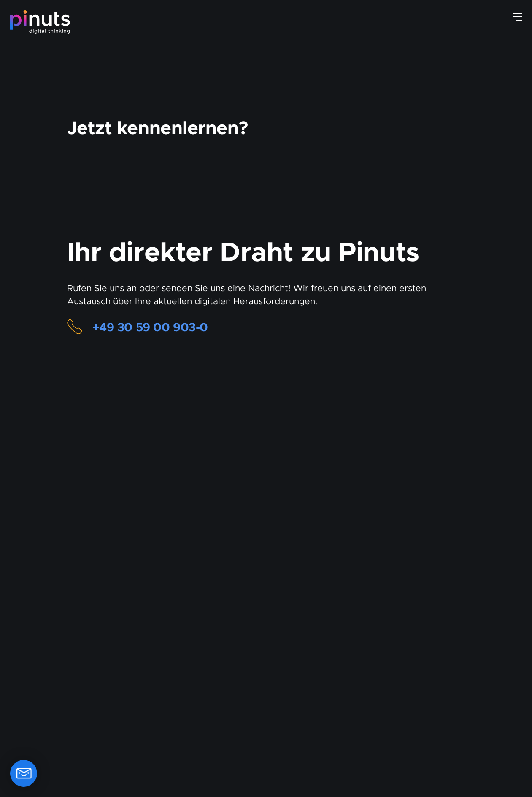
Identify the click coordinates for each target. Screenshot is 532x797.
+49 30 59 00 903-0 (154, 327)
